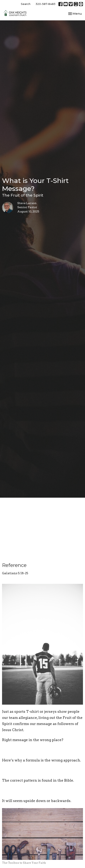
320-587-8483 (45, 4)
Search (26, 4)
